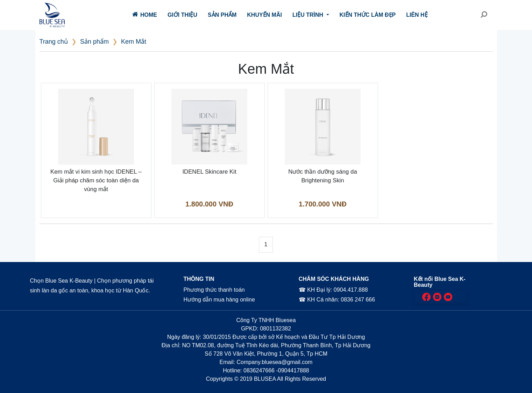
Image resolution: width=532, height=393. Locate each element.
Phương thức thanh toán (214, 290)
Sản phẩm (222, 15)
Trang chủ (54, 42)
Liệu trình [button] (309, 15)
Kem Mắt (134, 42)
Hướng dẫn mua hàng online (219, 300)
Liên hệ (417, 15)
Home (145, 14)
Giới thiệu (182, 15)
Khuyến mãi (264, 15)
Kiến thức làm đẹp (368, 15)
